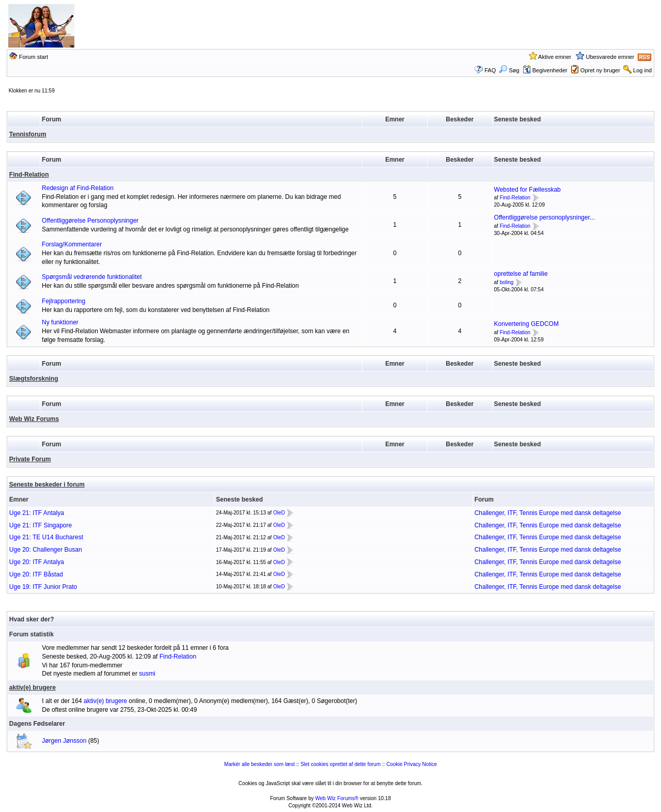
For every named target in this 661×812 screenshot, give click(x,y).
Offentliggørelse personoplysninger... (545, 217)
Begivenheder (545, 70)
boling (507, 282)
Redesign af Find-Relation (78, 188)
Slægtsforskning (34, 379)
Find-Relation (29, 175)
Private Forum (30, 459)
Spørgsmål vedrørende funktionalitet (92, 277)
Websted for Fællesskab (528, 190)
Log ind (642, 70)
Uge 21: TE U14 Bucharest (46, 537)
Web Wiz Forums (34, 419)
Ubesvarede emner (610, 57)
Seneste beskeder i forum (47, 485)
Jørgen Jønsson (64, 741)
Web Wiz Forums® (337, 798)
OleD (279, 513)
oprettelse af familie (521, 274)
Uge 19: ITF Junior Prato (43, 587)
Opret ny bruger (600, 70)
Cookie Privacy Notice (412, 764)
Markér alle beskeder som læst (259, 764)
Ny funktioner (60, 322)
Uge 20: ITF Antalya (37, 562)
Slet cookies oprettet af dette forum (341, 764)
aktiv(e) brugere (33, 688)
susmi (147, 674)
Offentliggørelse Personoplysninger (90, 221)
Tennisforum (28, 134)
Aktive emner (555, 57)
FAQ (490, 70)
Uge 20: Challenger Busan (46, 550)
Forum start (34, 57)
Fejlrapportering (64, 301)
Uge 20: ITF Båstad (36, 574)
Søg (509, 70)
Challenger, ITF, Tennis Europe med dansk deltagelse (548, 513)
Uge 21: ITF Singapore (41, 525)
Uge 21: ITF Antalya (37, 513)
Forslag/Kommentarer (72, 244)
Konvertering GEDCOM (526, 324)
